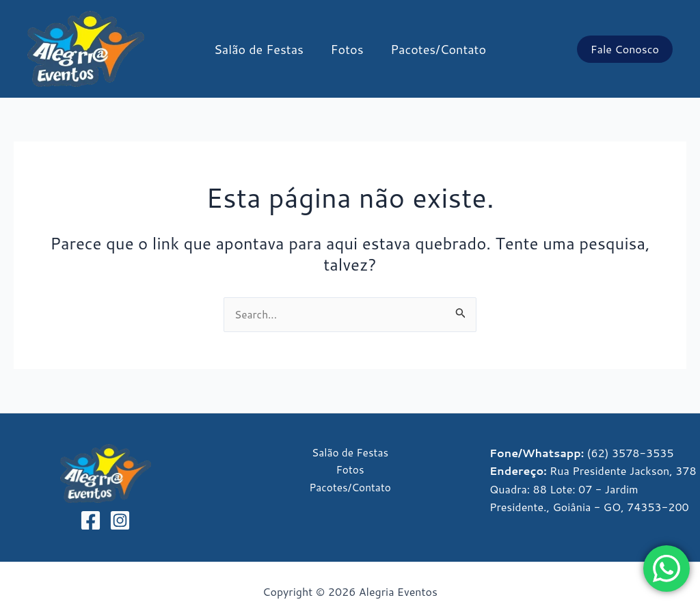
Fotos (347, 49)
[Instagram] (120, 521)
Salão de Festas (261, 49)
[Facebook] (91, 521)
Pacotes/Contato (436, 49)
